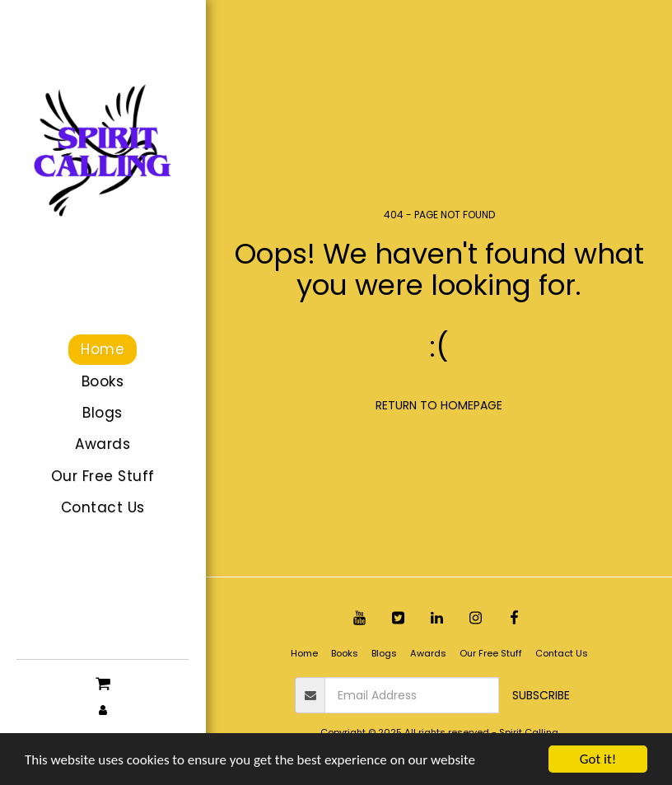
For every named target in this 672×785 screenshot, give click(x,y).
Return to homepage (439, 405)
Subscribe (541, 695)
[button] (103, 682)
